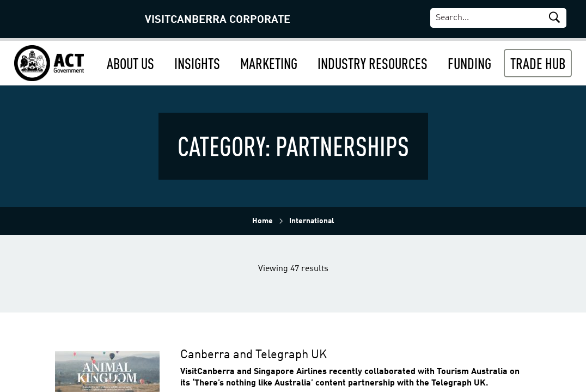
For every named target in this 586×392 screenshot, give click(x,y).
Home (263, 221)
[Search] (504, 18)
